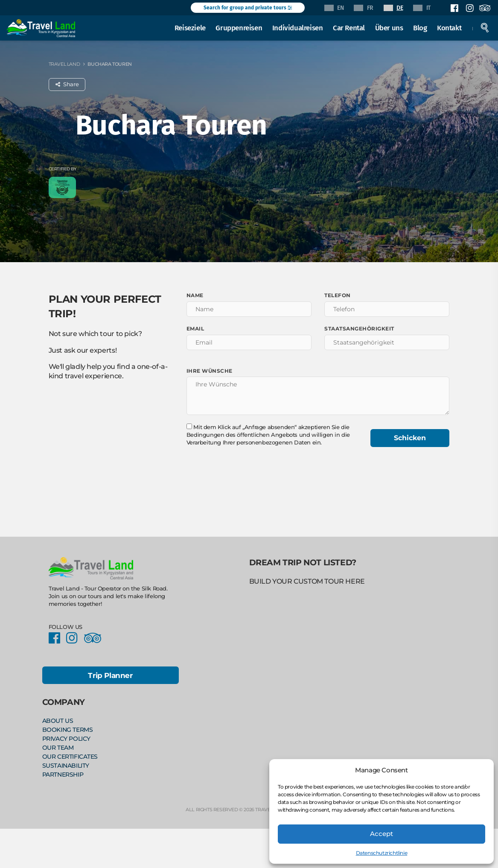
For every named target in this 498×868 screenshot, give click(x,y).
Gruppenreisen (239, 27)
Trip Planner (110, 676)
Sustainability (66, 764)
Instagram (469, 8)
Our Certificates (70, 755)
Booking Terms (68, 729)
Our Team (58, 747)
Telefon (338, 295)
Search (485, 27)
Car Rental (349, 27)
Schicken (410, 438)
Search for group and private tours (248, 8)
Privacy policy (66, 738)
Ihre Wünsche (210, 371)
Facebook (454, 8)
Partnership (63, 772)
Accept (382, 834)
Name (195, 295)
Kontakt (450, 27)
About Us (58, 721)
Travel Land (64, 64)
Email (195, 329)
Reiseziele (191, 27)
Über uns (389, 27)
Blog (420, 27)
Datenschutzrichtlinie (382, 853)
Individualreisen (298, 27)
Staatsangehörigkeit (359, 329)
